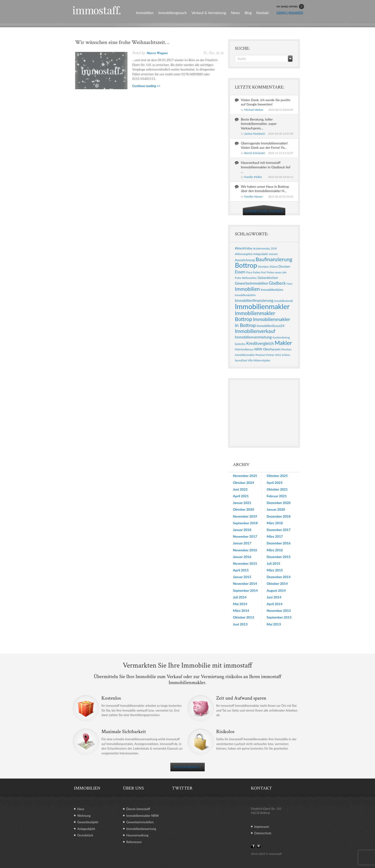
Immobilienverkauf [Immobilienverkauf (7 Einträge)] (255, 331)
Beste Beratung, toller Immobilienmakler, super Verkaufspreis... (259, 124)
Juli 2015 (273, 563)
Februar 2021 (277, 496)
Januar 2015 (242, 577)
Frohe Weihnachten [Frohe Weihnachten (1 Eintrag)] (246, 278)
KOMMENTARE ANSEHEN (264, 211)
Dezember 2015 (279, 557)
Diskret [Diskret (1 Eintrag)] (274, 267)
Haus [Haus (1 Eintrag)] (289, 284)
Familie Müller (253, 177)
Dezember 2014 (279, 577)
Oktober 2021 (277, 489)
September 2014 (245, 590)
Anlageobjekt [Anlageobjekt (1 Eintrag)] (261, 254)
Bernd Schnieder (255, 153)
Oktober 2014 (277, 583)
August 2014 (276, 590)
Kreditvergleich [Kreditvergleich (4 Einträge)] (260, 343)
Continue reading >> (146, 86)
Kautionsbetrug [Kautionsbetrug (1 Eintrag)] (281, 337)
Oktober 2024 (243, 483)
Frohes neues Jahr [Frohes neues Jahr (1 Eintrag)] (277, 272)
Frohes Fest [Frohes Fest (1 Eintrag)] (259, 272)
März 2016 (275, 550)
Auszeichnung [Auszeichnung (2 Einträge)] (245, 260)
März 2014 (241, 611)
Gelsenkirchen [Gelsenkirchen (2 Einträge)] (268, 278)
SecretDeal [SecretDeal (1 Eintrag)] (241, 360)
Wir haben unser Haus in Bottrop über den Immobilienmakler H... (265, 189)
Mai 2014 (240, 604)
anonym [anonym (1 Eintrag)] (273, 254)
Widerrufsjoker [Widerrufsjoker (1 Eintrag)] (262, 360)
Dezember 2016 (279, 543)
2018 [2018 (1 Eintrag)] (274, 248)
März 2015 (275, 570)
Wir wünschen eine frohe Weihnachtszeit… (122, 42)
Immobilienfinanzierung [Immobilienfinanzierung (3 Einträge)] (254, 300)
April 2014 (275, 604)
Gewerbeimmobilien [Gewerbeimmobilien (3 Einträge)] (251, 283)
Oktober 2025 (277, 476)
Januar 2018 (242, 530)
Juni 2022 (240, 489)
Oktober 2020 (243, 509)
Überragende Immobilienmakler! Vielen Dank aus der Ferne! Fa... (264, 145)
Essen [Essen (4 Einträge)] (240, 272)
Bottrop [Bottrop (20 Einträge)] (246, 265)
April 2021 (241, 496)
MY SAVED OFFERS (290, 7)
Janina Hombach (255, 134)
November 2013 (279, 611)
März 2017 (275, 536)
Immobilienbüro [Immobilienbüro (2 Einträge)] (272, 290)
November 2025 (245, 476)
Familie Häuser (254, 196)
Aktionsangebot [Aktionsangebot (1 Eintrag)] (244, 254)
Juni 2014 (274, 597)
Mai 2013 (274, 624)
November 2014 (245, 583)
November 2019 (245, 516)
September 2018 (245, 523)
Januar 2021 (242, 503)
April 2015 (241, 570)
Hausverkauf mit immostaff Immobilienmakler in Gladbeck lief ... (266, 167)
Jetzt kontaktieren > (187, 767)
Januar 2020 (276, 509)
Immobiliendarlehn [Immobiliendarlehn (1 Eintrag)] (245, 295)
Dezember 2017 (279, 530)
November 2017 (245, 536)
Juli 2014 (240, 597)
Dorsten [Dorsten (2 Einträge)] (284, 266)
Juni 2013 (240, 624)
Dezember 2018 (279, 516)
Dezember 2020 (279, 503)
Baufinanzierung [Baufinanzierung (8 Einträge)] (274, 259)
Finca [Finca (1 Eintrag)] (249, 272)
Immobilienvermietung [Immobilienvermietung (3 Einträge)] (253, 337)
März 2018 (275, 523)
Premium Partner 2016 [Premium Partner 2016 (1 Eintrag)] (268, 355)
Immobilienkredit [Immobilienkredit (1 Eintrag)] (284, 301)
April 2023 (275, 483)
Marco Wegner (157, 53)
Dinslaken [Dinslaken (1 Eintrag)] (263, 267)
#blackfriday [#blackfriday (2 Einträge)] (244, 248)
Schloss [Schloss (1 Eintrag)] (286, 355)
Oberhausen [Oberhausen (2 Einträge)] (272, 349)
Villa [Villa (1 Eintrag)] (250, 360)
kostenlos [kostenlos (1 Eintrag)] (240, 344)
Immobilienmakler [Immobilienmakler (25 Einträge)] (262, 306)
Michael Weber (254, 110)
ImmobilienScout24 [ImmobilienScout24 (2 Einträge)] (270, 326)
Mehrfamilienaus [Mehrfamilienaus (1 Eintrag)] (244, 349)
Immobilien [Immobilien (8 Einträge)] (247, 289)
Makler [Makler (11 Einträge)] (283, 343)
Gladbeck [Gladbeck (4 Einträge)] (277, 283)
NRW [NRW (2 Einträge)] (258, 349)
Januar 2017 (242, 543)
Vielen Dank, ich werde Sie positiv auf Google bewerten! (266, 102)
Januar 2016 (242, 557)
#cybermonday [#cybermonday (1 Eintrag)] (262, 248)
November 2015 (245, 563)
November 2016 (245, 550)
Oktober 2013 (243, 617)
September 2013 (279, 617)
